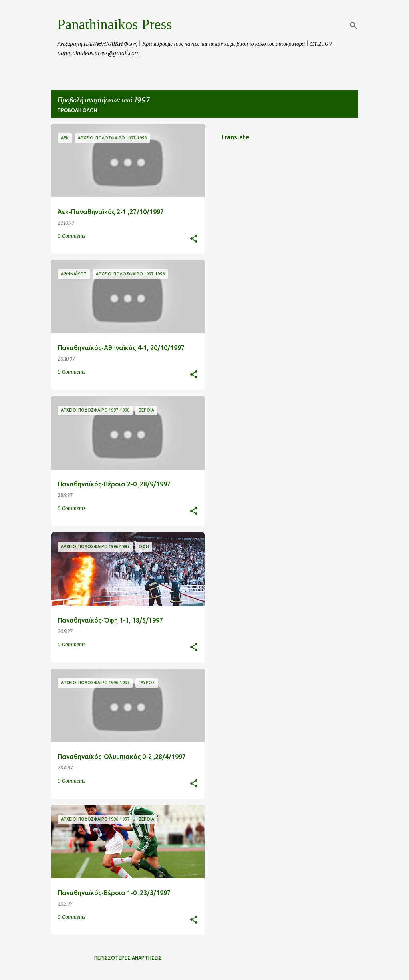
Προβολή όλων (77, 110)
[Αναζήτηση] (353, 26)
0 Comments (71, 236)
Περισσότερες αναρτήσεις (128, 958)
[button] (194, 239)
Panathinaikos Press (115, 24)
